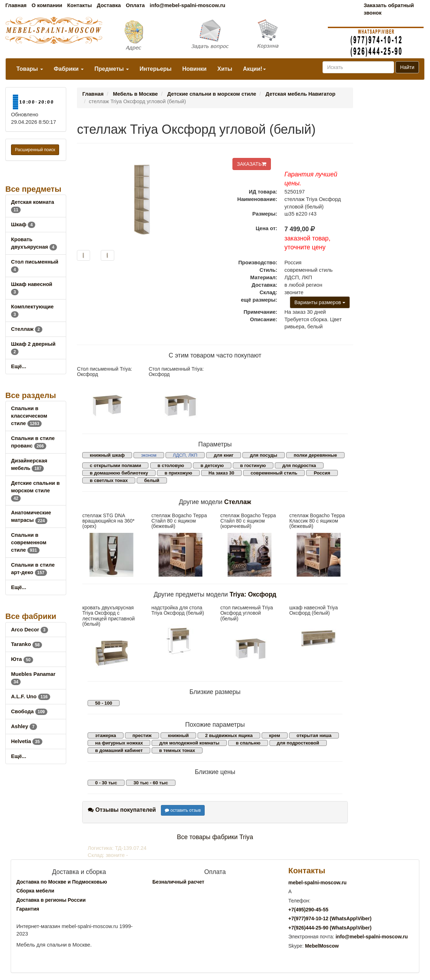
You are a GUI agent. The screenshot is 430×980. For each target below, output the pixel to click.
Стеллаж (27, 329)
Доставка (109, 5)
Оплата (135, 5)
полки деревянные (315, 455)
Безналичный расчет (178, 882)
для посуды (264, 455)
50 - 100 (104, 703)
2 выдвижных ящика (229, 735)
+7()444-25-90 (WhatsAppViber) (330, 928)
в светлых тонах (109, 480)
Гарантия (28, 909)
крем (275, 735)
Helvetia (27, 741)
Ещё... (19, 366)
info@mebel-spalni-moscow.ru (188, 5)
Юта (22, 659)
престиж (142, 735)
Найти (407, 67)
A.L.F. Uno (31, 696)
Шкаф (23, 224)
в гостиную (253, 465)
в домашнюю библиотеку (119, 473)
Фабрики (69, 69)
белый (152, 480)
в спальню (248, 743)
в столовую (171, 465)
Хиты (225, 69)
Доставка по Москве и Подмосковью (62, 882)
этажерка (106, 735)
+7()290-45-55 (308, 910)
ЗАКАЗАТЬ (252, 164)
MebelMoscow (322, 946)
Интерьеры (156, 69)
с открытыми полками (115, 465)
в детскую (212, 465)
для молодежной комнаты (189, 743)
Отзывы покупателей (122, 810)
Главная (16, 5)
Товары (30, 69)
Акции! (254, 69)
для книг (223, 455)
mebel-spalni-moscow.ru (318, 883)
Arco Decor (30, 630)
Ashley (24, 726)
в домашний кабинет (119, 750)
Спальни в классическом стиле (29, 416)
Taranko (27, 644)
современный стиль (274, 473)
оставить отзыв (183, 810)
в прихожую (178, 473)
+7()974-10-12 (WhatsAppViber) (330, 918)
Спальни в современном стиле (29, 542)
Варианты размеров (320, 302)
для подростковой (298, 743)
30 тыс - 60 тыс (151, 783)
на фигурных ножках (119, 743)
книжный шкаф (107, 455)
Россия (322, 473)
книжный (179, 735)
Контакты (80, 5)
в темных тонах (177, 750)
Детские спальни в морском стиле (35, 491)
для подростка (299, 465)
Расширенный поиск (35, 150)
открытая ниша (314, 735)
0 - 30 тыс (106, 783)
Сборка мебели (35, 891)
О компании (47, 5)
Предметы (112, 69)
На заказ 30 (221, 473)
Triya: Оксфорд (253, 594)
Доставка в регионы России (51, 900)
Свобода (29, 711)
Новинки (195, 69)
